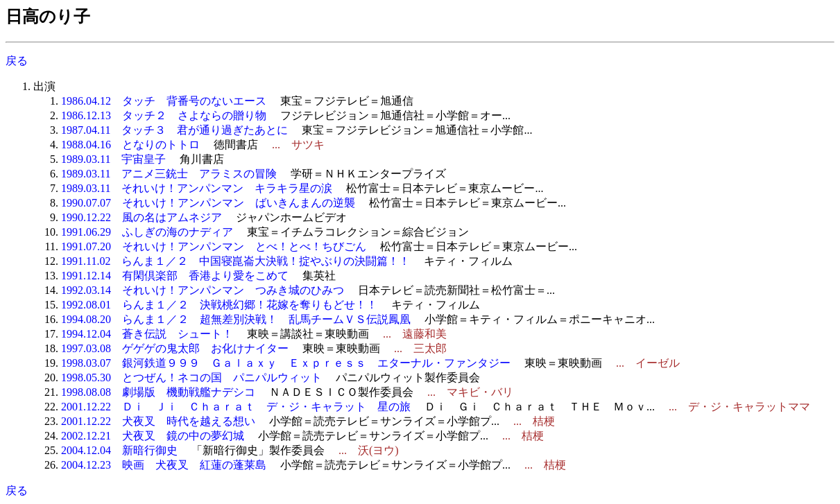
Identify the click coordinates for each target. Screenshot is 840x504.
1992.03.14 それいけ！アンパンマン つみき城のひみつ (203, 290)
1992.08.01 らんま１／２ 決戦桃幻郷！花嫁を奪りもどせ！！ (219, 305)
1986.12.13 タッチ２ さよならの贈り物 (164, 115)
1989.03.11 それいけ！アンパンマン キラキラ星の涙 (197, 188)
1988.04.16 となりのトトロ (130, 145)
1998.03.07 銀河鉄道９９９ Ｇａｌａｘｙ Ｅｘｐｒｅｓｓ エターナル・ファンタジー (286, 363)
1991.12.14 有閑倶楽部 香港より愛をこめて (175, 276)
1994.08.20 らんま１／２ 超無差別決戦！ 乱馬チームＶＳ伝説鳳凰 (236, 319)
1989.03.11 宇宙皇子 (113, 159)
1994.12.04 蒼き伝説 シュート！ (147, 334)
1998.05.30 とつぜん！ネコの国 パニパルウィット (191, 377)
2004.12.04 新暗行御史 (119, 450)
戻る (17, 61)
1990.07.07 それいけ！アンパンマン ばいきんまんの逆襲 (208, 203)
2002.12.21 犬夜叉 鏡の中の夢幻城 (153, 436)
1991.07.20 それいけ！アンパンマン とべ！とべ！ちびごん (214, 246)
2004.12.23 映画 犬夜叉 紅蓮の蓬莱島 (164, 465)
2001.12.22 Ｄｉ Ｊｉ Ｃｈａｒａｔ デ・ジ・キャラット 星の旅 (236, 407)
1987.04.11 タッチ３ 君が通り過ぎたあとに (174, 130)
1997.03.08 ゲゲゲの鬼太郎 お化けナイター (175, 348)
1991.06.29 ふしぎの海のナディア (147, 232)
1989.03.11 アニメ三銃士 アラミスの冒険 (169, 174)
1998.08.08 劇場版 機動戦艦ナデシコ (158, 392)
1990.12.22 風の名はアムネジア (142, 217)
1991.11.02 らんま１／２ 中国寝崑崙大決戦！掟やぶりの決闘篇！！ (235, 261)
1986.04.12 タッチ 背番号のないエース (164, 101)
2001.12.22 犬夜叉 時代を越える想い (158, 421)
